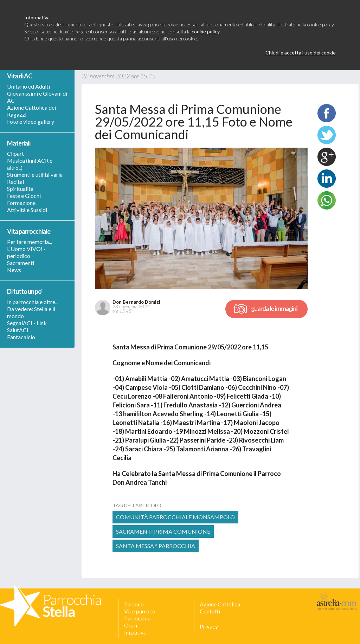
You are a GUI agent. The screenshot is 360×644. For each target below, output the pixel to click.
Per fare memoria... (30, 242)
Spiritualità (20, 189)
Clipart (15, 153)
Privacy (209, 626)
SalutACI (18, 330)
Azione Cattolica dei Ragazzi (31, 111)
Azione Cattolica (220, 604)
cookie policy (206, 31)
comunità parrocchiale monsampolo (175, 517)
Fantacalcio (21, 337)
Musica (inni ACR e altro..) (30, 164)
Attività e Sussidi (27, 210)
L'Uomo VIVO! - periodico (26, 252)
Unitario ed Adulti (28, 86)
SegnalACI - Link (27, 323)
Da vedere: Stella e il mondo (31, 312)
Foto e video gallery (31, 121)
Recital (15, 182)
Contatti (210, 611)
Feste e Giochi (24, 196)
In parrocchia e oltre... (33, 302)
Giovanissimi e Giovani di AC (37, 97)
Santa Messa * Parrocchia (156, 546)
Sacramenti (21, 263)
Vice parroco (140, 611)
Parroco (134, 604)
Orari (131, 625)
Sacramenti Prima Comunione (163, 531)
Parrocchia (137, 618)
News (14, 270)
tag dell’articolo (137, 505)
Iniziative (135, 632)
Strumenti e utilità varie (35, 175)
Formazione (21, 203)
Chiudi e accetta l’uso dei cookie (301, 53)
